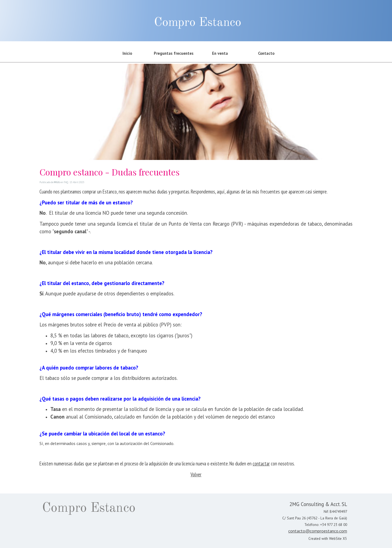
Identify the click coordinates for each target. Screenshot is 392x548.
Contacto (266, 53)
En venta (220, 53)
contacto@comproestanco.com (318, 531)
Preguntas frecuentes (174, 53)
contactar (261, 464)
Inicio (127, 53)
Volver (196, 474)
